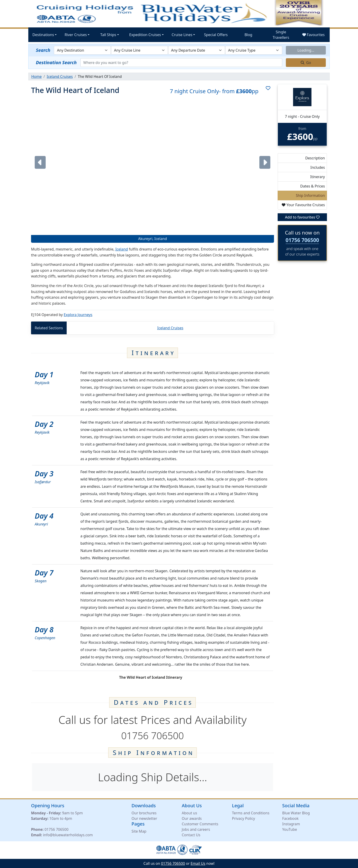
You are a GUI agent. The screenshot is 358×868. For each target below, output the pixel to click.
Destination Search (56, 62)
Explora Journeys (78, 315)
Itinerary (318, 177)
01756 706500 (302, 240)
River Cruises (76, 35)
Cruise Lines (182, 35)
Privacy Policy (243, 818)
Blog (248, 35)
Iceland (122, 249)
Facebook (290, 818)
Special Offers (216, 35)
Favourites (313, 35)
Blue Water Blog (296, 813)
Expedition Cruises (145, 35)
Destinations (43, 35)
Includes (318, 167)
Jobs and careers (196, 829)
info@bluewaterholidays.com (68, 835)
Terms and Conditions (251, 813)
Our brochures (144, 813)
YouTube (290, 829)
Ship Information (310, 195)
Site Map (139, 831)
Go (306, 63)
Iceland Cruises (170, 328)
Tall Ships (108, 35)
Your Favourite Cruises (303, 205)
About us (189, 813)
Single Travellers (281, 35)
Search (43, 50)
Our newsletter (144, 818)
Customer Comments (200, 824)
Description (315, 158)
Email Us (198, 863)
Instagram (291, 824)
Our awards (192, 818)
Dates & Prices (313, 186)
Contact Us (191, 835)
